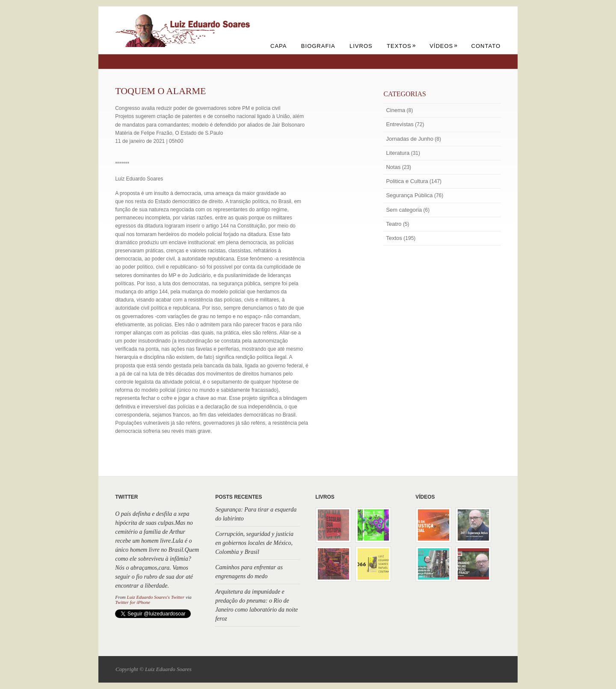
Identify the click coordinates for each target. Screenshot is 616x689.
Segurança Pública (409, 195)
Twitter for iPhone (133, 602)
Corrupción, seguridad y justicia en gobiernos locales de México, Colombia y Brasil (254, 543)
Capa (278, 46)
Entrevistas (400, 124)
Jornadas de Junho (410, 139)
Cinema (395, 110)
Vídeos (444, 46)
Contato (486, 46)
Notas (393, 167)
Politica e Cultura (407, 181)
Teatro (394, 224)
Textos (401, 46)
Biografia (318, 46)
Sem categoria (404, 210)
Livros (361, 46)
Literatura (398, 153)
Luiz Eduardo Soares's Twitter (155, 597)
